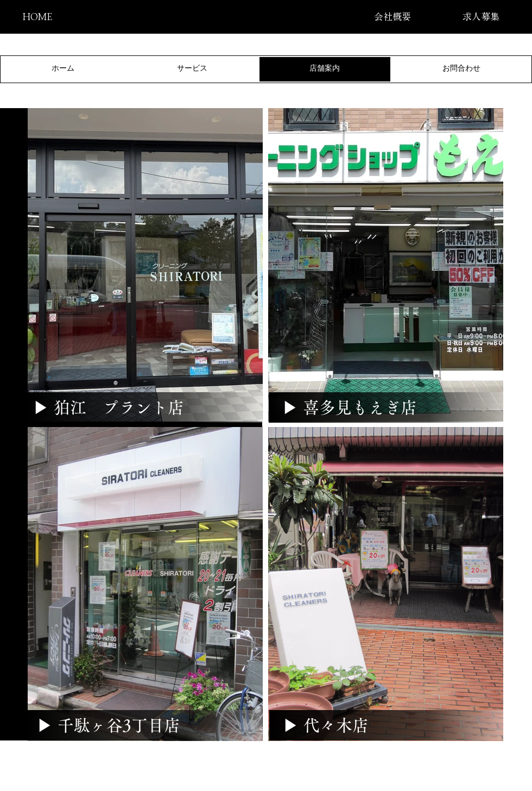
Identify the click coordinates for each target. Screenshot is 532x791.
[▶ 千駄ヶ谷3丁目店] (109, 725)
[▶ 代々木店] (325, 725)
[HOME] (37, 17)
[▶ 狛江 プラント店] (109, 407)
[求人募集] (481, 17)
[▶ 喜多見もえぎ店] (350, 407)
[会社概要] (392, 17)
